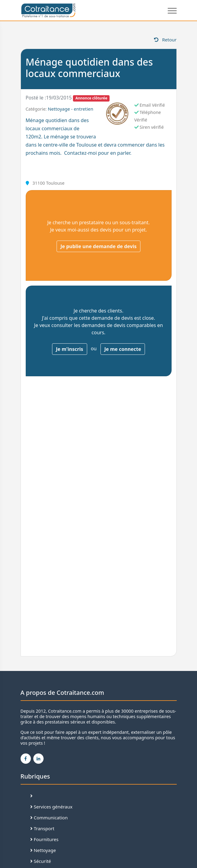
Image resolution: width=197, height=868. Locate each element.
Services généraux (51, 807)
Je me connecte (123, 349)
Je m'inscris (70, 349)
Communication (49, 818)
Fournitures (44, 839)
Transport (42, 828)
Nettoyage (43, 850)
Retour (165, 40)
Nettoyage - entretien (71, 109)
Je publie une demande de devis (99, 246)
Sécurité (41, 861)
